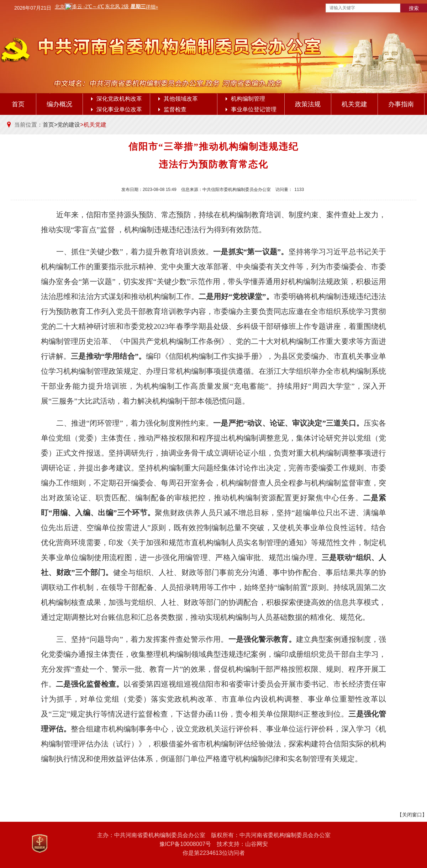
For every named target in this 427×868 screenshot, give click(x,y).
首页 (18, 104)
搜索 (414, 8)
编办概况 (59, 104)
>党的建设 (67, 125)
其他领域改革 (178, 99)
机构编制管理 (245, 99)
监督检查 (172, 109)
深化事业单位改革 (117, 109)
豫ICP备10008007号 (185, 844)
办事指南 (401, 104)
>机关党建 (93, 125)
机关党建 (354, 104)
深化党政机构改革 (117, 99)
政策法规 (308, 104)
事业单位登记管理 (251, 109)
